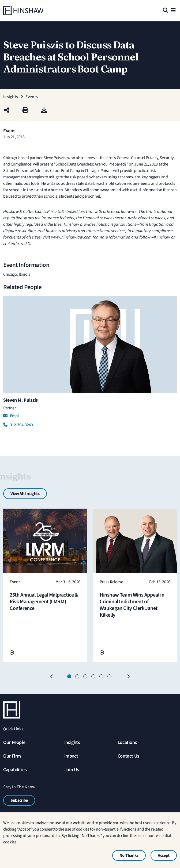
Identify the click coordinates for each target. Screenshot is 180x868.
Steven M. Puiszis (20, 400)
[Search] (165, 11)
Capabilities (15, 770)
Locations (127, 742)
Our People (14, 742)
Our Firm (12, 756)
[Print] (25, 111)
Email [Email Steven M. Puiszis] (11, 416)
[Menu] (173, 11)
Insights (72, 742)
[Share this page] (7, 111)
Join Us (72, 770)
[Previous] (52, 677)
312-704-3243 (18, 425)
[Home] (23, 11)
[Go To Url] (12, 653)
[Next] (128, 677)
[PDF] (44, 111)
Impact (71, 756)
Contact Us (128, 756)
